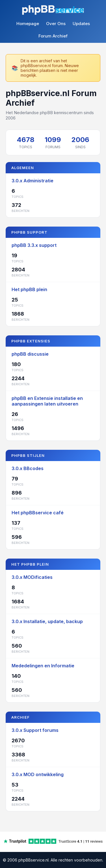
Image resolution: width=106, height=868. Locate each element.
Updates (81, 24)
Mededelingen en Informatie (43, 666)
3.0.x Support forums (35, 730)
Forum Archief (53, 36)
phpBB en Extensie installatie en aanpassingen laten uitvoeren (47, 401)
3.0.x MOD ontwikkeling (38, 774)
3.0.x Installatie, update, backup (47, 621)
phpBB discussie (30, 354)
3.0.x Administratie (33, 181)
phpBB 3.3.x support (34, 245)
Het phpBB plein (29, 289)
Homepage (28, 24)
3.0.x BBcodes (28, 468)
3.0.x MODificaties (32, 577)
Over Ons (56, 24)
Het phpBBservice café (38, 513)
